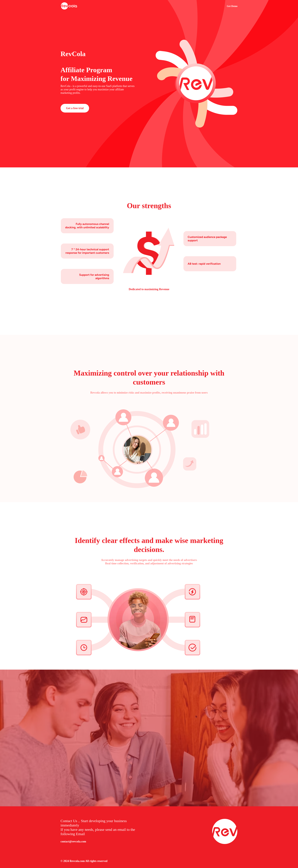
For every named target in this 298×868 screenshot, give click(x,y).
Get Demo (232, 6)
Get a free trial (75, 108)
